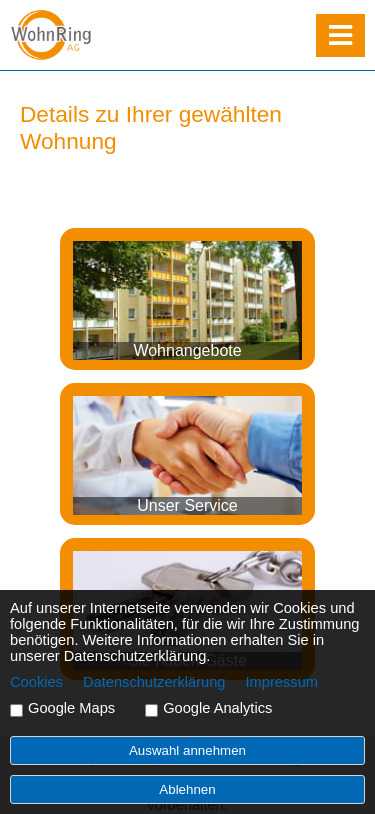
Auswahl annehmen (187, 750)
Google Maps (71, 708)
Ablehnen (187, 789)
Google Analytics (217, 708)
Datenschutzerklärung (154, 682)
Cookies (36, 682)
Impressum (282, 682)
